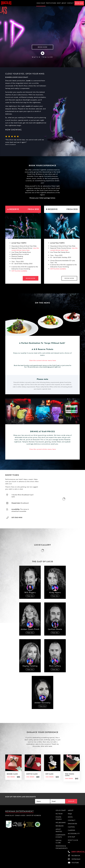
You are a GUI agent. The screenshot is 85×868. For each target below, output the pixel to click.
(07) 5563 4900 (17, 517)
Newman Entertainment (19, 811)
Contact (70, 3)
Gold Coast (41, 3)
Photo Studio (51, 3)
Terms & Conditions (56, 867)
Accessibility (76, 867)
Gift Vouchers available (19, 271)
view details (11, 777)
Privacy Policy (67, 867)
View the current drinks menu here (42, 449)
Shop (59, 3)
